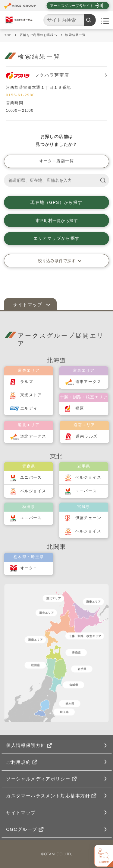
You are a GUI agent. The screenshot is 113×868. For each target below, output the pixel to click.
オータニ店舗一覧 (56, 161)
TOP (8, 35)
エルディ (29, 408)
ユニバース (31, 477)
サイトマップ (27, 305)
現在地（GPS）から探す (56, 202)
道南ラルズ (86, 436)
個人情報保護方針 (29, 745)
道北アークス (33, 436)
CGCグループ (25, 829)
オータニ (29, 568)
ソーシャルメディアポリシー (41, 779)
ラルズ (27, 382)
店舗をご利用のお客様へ (38, 35)
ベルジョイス (33, 491)
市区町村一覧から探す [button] (57, 220)
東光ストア (31, 395)
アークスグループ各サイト (72, 6)
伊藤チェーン (88, 518)
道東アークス (88, 382)
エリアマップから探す (57, 238)
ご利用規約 (22, 762)
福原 (80, 408)
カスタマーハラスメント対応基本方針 (51, 796)
